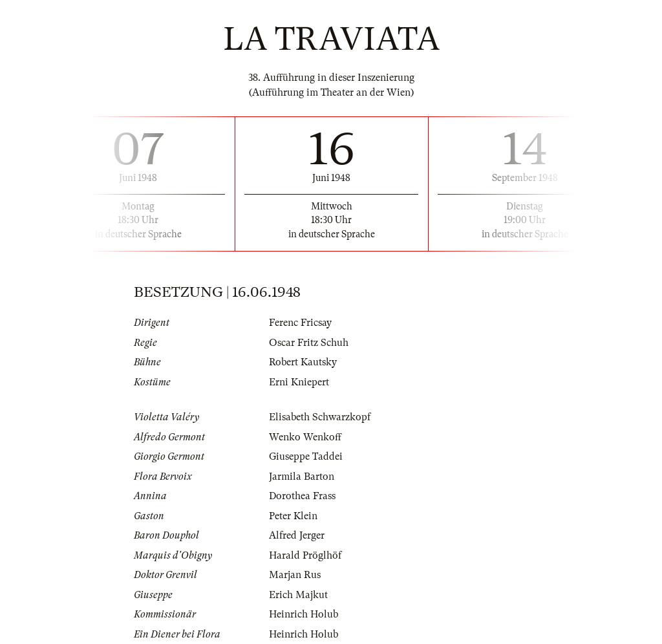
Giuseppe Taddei (306, 456)
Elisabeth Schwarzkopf (320, 417)
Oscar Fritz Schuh (309, 343)
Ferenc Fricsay (300, 323)
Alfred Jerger (297, 535)
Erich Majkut (298, 595)
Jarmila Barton (302, 477)
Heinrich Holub (304, 614)
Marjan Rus (295, 575)
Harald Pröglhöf (305, 555)
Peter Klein (293, 516)
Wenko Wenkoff (305, 437)
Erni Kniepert (299, 382)
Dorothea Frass (302, 496)
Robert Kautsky (303, 362)
